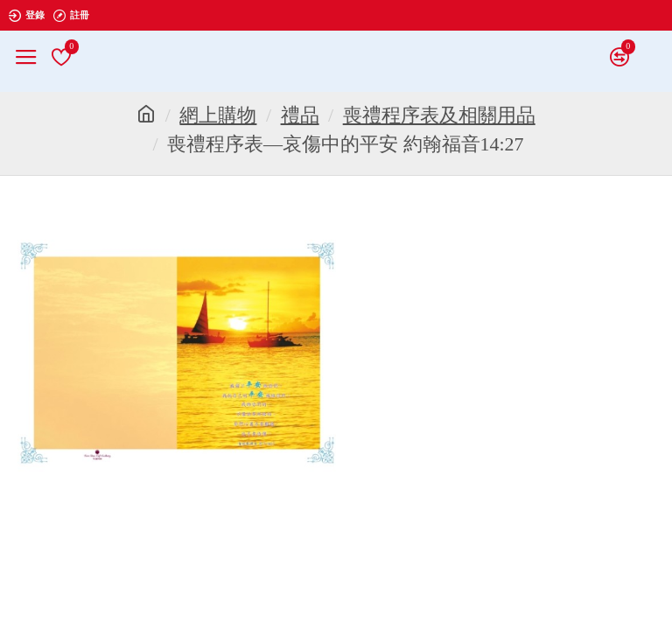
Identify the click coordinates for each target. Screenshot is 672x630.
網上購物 (218, 115)
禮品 (300, 115)
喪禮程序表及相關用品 (439, 115)
